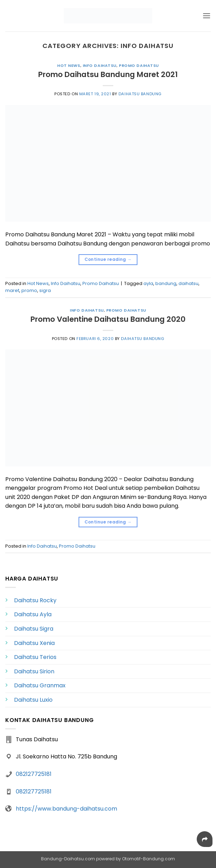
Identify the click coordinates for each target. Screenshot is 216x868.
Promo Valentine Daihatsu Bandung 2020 (108, 319)
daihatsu (188, 283)
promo (29, 290)
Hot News (69, 65)
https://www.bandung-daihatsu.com (66, 809)
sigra (45, 290)
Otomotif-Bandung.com (148, 859)
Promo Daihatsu (139, 65)
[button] (207, 16)
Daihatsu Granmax (40, 685)
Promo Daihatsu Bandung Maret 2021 (108, 74)
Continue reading (108, 259)
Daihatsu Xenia (34, 643)
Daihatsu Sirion (34, 671)
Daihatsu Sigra (34, 629)
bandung (166, 283)
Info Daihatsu (100, 65)
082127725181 (34, 774)
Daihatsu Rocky (35, 600)
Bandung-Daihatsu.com (68, 859)
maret (12, 290)
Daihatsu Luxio (33, 700)
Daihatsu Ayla (33, 614)
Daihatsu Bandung (140, 94)
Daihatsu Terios (35, 657)
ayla (148, 283)
